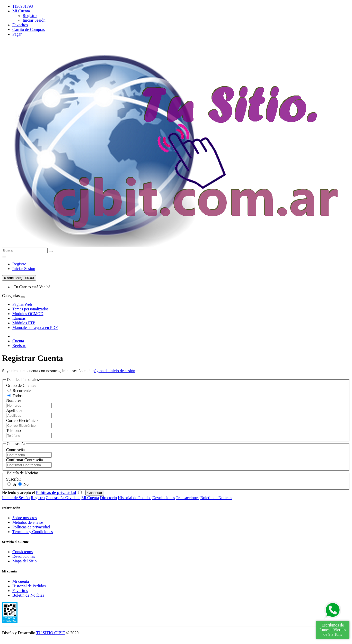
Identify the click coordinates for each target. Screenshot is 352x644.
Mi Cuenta (90, 498)
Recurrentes (20, 391)
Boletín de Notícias (216, 498)
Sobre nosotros (25, 518)
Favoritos (20, 591)
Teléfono (14, 430)
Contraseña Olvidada (63, 498)
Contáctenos (23, 552)
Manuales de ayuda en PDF (35, 328)
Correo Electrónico (22, 420)
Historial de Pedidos (135, 498)
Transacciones (188, 498)
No (23, 484)
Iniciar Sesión (34, 20)
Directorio (108, 498)
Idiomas (19, 318)
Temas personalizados (30, 309)
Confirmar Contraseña (25, 460)
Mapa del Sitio (24, 561)
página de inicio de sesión (114, 371)
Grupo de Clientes (21, 385)
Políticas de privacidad (31, 527)
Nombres (14, 400)
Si (12, 484)
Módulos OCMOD (28, 314)
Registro (30, 16)
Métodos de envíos (28, 522)
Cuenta (18, 341)
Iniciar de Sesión (16, 498)
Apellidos (14, 410)
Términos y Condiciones (33, 532)
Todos (15, 396)
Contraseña (15, 450)
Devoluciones (164, 498)
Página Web (22, 304)
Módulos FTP (24, 323)
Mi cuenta (21, 581)
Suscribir (14, 479)
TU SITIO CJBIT (51, 633)
